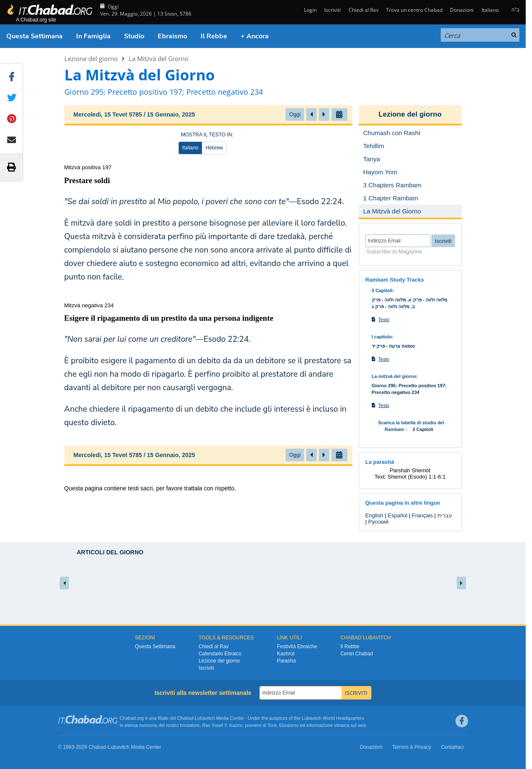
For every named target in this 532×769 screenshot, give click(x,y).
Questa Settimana (34, 36)
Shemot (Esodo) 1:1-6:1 (417, 477)
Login (310, 10)
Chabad (185, 718)
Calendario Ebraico (220, 654)
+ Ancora (255, 36)
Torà (272, 725)
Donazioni (462, 10)
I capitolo (382, 337)
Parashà (287, 661)
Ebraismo (172, 36)
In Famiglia (93, 36)
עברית (445, 515)
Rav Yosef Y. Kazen (222, 725)
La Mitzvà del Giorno (159, 59)
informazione (319, 725)
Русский (378, 522)
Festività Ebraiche (297, 647)
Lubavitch (205, 718)
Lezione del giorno (91, 59)
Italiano (490, 10)
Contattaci (452, 747)
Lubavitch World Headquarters (333, 718)
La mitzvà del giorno (394, 376)
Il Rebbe (214, 36)
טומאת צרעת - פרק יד (393, 346)
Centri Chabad (356, 654)
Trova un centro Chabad (414, 10)
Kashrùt (286, 654)
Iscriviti (332, 10)
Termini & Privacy (412, 747)
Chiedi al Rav (364, 10)
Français (422, 515)
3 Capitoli (382, 290)
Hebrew (214, 148)
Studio (134, 36)
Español (398, 515)
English (375, 515)
